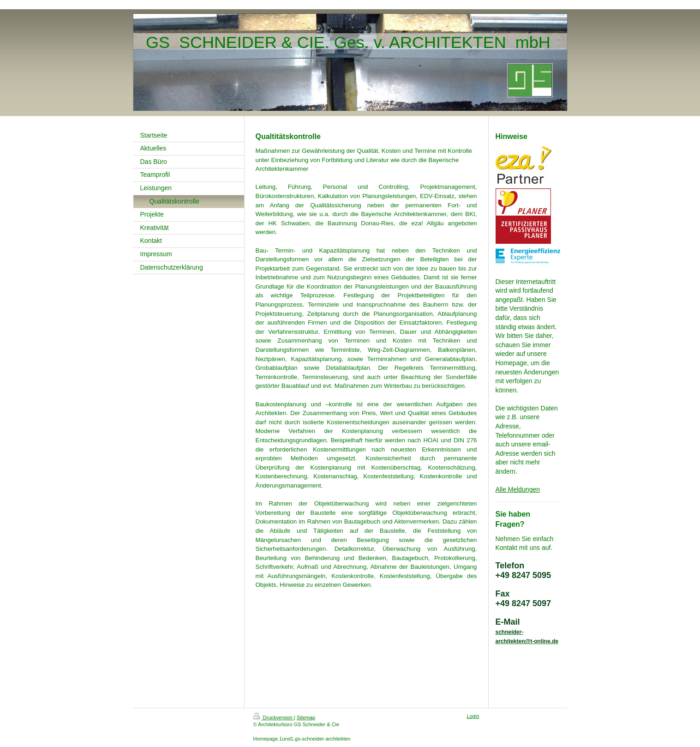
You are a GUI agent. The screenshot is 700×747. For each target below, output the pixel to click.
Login (473, 716)
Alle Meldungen (518, 489)
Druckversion (274, 717)
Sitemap (306, 717)
